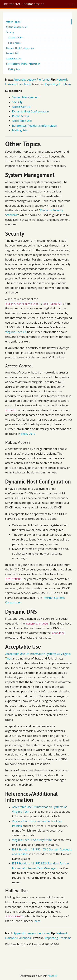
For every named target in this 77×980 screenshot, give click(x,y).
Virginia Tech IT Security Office (32, 840)
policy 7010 (28, 434)
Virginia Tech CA (16, 332)
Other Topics (13, 22)
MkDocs (52, 976)
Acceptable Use (14, 59)
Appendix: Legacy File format (32, 80)
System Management (16, 27)
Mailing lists (14, 69)
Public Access (15, 43)
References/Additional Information (23, 64)
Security (10, 32)
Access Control (16, 38)
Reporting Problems (58, 84)
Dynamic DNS (13, 53)
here (37, 921)
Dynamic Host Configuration (20, 48)
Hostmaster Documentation (24, 4)
